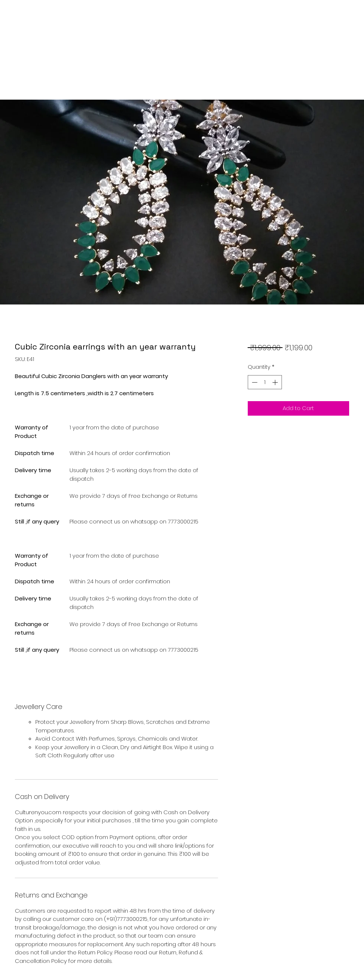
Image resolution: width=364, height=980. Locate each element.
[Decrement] (254, 382)
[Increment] (276, 382)
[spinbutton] (265, 382)
